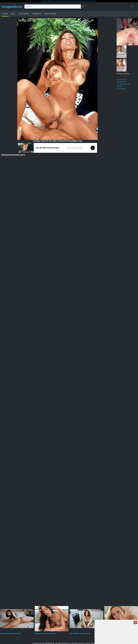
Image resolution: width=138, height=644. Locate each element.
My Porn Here (121, 80)
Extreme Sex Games (88, 1)
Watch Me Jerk (122, 82)
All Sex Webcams (49, 1)
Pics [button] (13, 14)
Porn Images (121, 89)
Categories (36, 14)
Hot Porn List (61, 1)
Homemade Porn (73, 1)
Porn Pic (120, 86)
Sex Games (24, 14)
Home (5, 14)
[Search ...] (53, 7)
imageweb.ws (12, 7)
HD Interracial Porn (123, 84)
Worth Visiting (50, 14)
